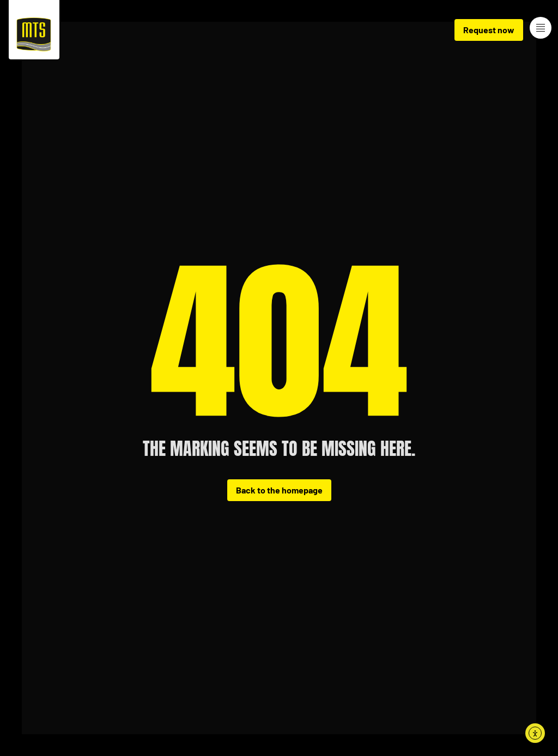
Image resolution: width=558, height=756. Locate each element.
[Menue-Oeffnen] (541, 28)
